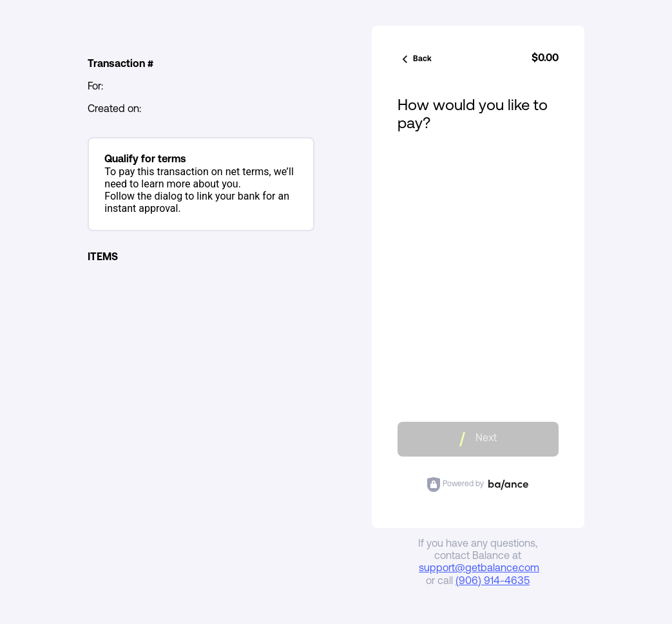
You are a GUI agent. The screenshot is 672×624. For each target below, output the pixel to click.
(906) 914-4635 (493, 581)
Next (478, 439)
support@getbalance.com (479, 569)
